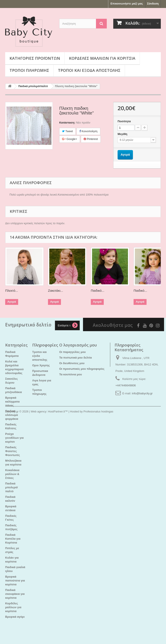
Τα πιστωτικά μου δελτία (76, 358)
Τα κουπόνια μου (71, 374)
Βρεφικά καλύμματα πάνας (12, 402)
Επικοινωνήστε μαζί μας (127, 4)
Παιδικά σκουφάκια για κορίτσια (15, 594)
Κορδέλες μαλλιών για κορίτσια (102, 58)
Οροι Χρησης (41, 365)
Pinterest (91, 139)
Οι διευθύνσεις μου (72, 363)
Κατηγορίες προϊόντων (35, 58)
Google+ (70, 139)
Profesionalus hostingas (98, 632)
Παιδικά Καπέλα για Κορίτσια (13, 539)
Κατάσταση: (67, 123)
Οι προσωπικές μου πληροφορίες (82, 369)
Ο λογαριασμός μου (78, 345)
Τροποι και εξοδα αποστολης (89, 70)
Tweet (67, 131)
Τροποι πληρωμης (29, 70)
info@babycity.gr (142, 393)
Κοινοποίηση (88, 131)
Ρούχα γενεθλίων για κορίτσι (14, 438)
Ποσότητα (124, 121)
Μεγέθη (123, 134)
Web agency (38, 632)
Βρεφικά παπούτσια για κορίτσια (15, 581)
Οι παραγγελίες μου (72, 352)
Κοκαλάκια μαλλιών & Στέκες (12, 474)
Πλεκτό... (12, 291)
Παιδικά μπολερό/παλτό (11, 487)
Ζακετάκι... (56, 291)
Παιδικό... (98, 291)
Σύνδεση (153, 4)
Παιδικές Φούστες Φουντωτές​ (13, 451)
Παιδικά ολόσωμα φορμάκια (12, 415)
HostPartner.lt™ (58, 632)
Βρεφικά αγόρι (15, 617)
